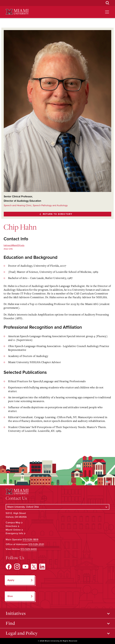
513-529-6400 (29, 549)
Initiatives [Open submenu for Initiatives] (16, 613)
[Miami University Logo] (17, 12)
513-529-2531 (36, 544)
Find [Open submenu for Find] (10, 623)
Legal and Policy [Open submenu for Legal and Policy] (22, 633)
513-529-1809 (30, 540)
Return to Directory (58, 214)
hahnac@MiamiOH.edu (14, 245)
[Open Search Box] (108, 3)
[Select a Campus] (57, 507)
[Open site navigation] (107, 12)
